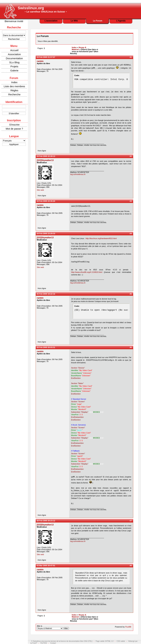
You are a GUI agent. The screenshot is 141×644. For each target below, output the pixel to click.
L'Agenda (121, 21)
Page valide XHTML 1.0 (104, 641)
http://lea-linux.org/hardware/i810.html (101, 238)
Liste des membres (14, 86)
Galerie (14, 70)
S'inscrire (14, 125)
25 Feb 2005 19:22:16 (46, 294)
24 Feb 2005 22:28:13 (46, 156)
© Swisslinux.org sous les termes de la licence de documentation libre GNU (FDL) (62, 641)
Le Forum (98, 21)
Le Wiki (74, 21)
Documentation (14, 58)
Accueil (14, 50)
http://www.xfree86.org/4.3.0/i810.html (87, 272)
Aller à (53, 627)
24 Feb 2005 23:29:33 (46, 234)
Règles (14, 90)
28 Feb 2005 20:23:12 (46, 521)
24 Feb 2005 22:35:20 (46, 201)
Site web (40, 190)
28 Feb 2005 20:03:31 (46, 347)
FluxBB (128, 627)
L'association (51, 21)
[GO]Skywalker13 (45, 160)
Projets (14, 66)
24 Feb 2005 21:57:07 (46, 57)
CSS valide (121, 641)
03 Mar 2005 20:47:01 (46, 566)
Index (14, 82)
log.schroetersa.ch (78, 174)
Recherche (14, 94)
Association (14, 54)
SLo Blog (14, 62)
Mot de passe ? (14, 129)
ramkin (40, 61)
